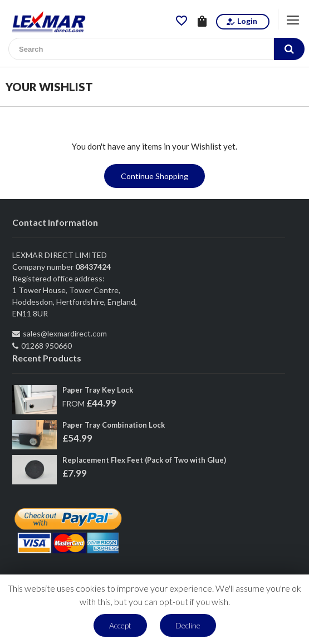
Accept (120, 625)
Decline (188, 625)
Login (241, 21)
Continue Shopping (154, 176)
